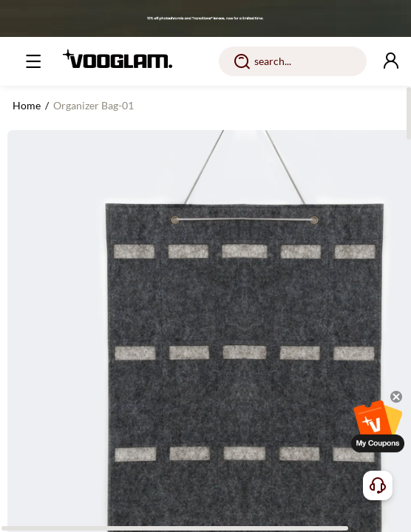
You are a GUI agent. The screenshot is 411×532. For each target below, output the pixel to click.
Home (27, 105)
